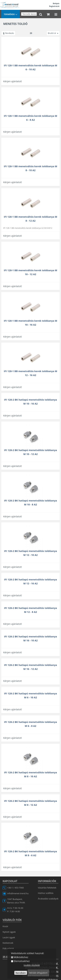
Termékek (11, 14)
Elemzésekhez (22, 961)
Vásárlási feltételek (47, 888)
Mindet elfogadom (38, 973)
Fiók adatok (8, 948)
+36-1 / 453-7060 (16, 888)
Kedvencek (8, 943)
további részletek (32, 965)
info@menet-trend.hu (18, 893)
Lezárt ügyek (9, 937)
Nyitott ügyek (9, 932)
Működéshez (21, 957)
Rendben (21, 973)
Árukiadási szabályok (48, 899)
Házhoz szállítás (46, 893)
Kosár (5, 926)
